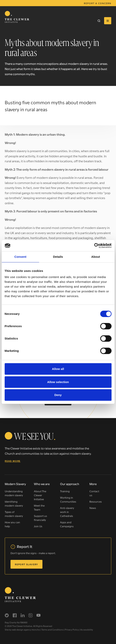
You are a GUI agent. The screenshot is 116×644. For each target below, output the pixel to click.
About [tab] (96, 257)
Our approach (70, 484)
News (93, 508)
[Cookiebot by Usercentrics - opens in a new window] (94, 246)
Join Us (38, 526)
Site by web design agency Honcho (22, 629)
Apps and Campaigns (67, 524)
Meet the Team (39, 507)
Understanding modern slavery (14, 493)
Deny (58, 395)
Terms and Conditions (52, 629)
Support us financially (40, 518)
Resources (96, 501)
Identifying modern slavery (14, 503)
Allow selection (58, 382)
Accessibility (87, 629)
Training (65, 491)
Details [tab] (58, 257)
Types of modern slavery (14, 514)
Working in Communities (68, 499)
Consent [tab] (20, 257)
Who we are (42, 484)
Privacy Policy (72, 629)
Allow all (58, 369)
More (93, 484)
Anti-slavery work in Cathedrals (67, 512)
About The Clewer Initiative (40, 495)
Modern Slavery (15, 484)
